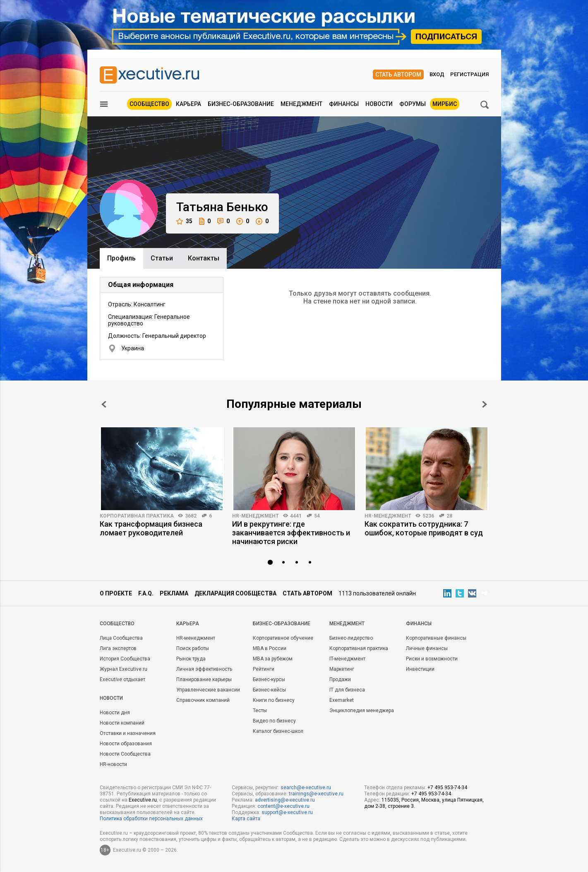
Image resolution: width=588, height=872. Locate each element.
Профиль (121, 258)
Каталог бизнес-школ (278, 731)
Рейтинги (264, 669)
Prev (104, 404)
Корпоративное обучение (283, 638)
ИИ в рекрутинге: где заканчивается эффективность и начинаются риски (291, 533)
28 (449, 516)
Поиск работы (193, 648)
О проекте (116, 593)
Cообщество (117, 624)
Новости (379, 104)
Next (485, 404)
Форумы (413, 104)
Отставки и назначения (128, 733)
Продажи (340, 679)
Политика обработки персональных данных (151, 819)
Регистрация (469, 74)
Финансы (344, 104)
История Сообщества (125, 659)
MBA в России (270, 648)
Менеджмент (301, 104)
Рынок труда (191, 659)
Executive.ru (143, 800)
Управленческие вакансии (208, 690)
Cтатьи (162, 258)
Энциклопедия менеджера (362, 711)
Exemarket (342, 700)
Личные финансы (427, 648)
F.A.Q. (146, 593)
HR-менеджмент (256, 516)
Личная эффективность (204, 669)
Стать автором (398, 75)
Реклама (174, 593)
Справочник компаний (203, 700)
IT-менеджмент (347, 659)
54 (317, 516)
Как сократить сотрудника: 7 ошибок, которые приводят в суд (424, 528)
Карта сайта (246, 819)
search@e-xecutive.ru (306, 788)
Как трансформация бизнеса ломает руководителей (151, 528)
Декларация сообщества (235, 593)
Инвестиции (420, 669)
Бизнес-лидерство (351, 638)
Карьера (188, 104)
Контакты (204, 258)
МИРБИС (445, 104)
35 (184, 221)
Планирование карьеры (204, 679)
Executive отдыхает (122, 679)
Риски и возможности (432, 659)
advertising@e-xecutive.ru (285, 800)
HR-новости (113, 764)
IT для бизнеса (347, 690)
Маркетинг (342, 669)
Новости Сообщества (125, 754)
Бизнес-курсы (269, 679)
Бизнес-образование (241, 104)
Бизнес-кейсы (269, 690)
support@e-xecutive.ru (287, 812)
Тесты (260, 711)
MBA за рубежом (273, 659)
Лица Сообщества (121, 638)
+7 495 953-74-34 (447, 788)
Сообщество (149, 104)
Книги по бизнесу (274, 700)
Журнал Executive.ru (124, 669)
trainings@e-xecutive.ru (316, 794)
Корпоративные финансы (436, 638)
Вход (437, 74)
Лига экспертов (118, 648)
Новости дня (115, 713)
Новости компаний (122, 723)
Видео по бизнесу (274, 721)
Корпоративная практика (137, 516)
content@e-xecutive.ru (283, 806)
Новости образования (126, 744)
